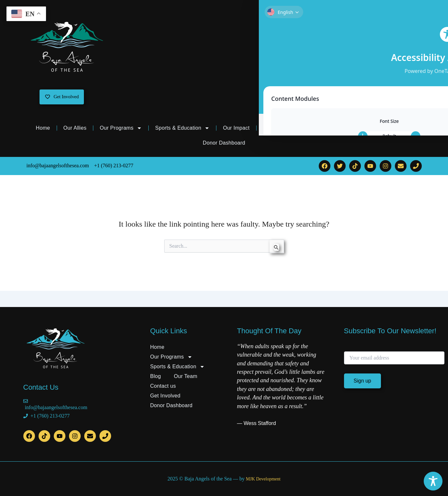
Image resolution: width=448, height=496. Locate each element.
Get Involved (397, 130)
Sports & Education (182, 130)
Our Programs (121, 130)
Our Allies (75, 130)
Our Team (313, 130)
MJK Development (263, 479)
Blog (156, 376)
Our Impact (236, 130)
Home (43, 130)
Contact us (355, 130)
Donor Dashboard (224, 145)
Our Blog (274, 130)
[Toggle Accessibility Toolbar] (433, 481)
